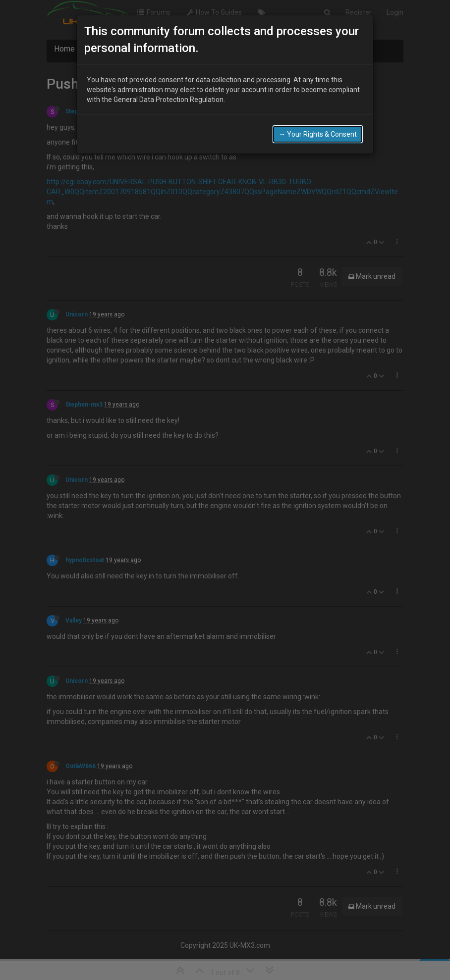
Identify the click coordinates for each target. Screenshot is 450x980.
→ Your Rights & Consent (318, 131)
